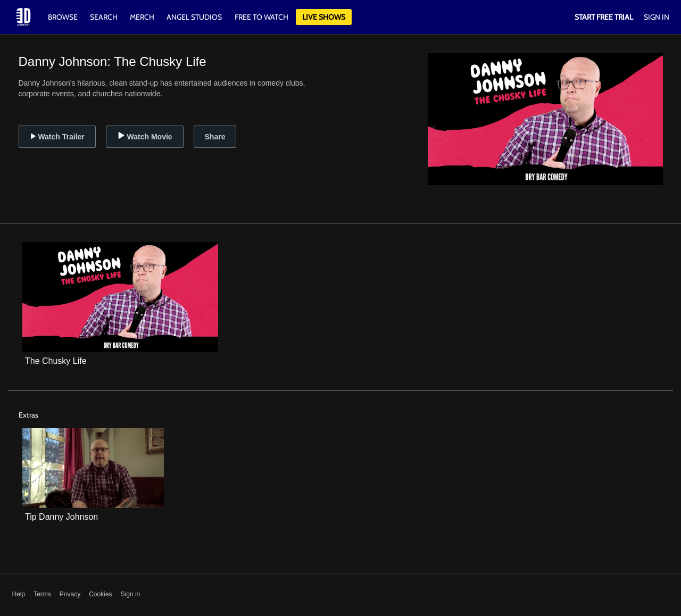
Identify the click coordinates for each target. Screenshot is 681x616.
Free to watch (261, 17)
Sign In (657, 17)
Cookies (100, 594)
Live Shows (324, 17)
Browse (64, 17)
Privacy (70, 594)
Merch (142, 17)
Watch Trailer (57, 137)
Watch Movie (145, 137)
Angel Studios (194, 17)
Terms (42, 594)
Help (19, 594)
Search (105, 17)
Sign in (131, 594)
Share (215, 137)
